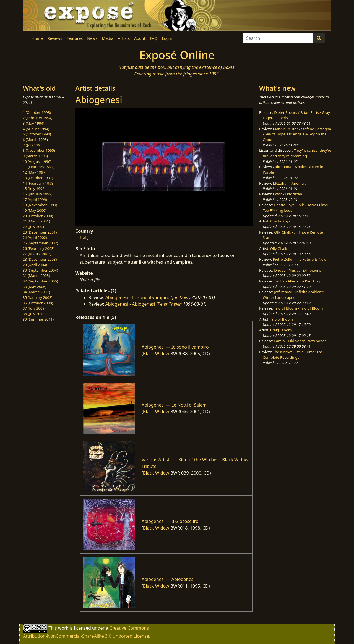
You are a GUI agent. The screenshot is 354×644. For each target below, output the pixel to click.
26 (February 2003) (39, 248)
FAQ (154, 38)
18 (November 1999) (40, 205)
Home (37, 38)
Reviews (55, 38)
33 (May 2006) (35, 287)
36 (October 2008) (38, 303)
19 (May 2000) (35, 210)
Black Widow (156, 354)
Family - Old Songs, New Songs (300, 341)
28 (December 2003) (40, 259)
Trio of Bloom (282, 319)
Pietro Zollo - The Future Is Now (300, 259)
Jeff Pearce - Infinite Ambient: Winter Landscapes (293, 295)
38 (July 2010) (34, 314)
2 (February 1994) (37, 118)
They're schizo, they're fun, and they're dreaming (297, 153)
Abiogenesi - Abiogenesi (130, 304)
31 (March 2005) (36, 276)
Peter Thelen (170, 304)
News (92, 38)
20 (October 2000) (38, 216)
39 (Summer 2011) (38, 319)
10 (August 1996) (37, 161)
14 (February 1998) (39, 183)
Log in (167, 38)
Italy (84, 238)
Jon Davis (181, 297)
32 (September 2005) (40, 281)
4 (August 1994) (36, 129)
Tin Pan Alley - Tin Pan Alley (297, 281)
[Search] (278, 38)
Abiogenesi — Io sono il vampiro (175, 347)
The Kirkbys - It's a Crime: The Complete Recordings (293, 355)
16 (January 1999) (37, 194)
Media (108, 38)
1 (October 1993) (37, 112)
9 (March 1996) (35, 156)
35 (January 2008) (37, 297)
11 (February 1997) (39, 167)
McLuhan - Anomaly (290, 183)
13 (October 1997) (38, 178)
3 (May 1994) (33, 123)
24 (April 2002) (35, 237)
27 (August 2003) (37, 254)
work (63, 628)
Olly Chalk (279, 248)
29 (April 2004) (35, 265)
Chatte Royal (281, 221)
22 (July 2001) (34, 227)
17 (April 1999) (35, 200)
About (140, 38)
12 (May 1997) (35, 172)
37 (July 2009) (34, 308)
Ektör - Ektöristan (288, 194)
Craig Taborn (281, 330)
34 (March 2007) (36, 292)
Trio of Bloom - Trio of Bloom (298, 308)
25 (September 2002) (40, 243)
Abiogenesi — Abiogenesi (168, 579)
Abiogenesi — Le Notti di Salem (174, 405)
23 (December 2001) (40, 232)
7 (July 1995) (33, 145)
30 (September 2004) (40, 270)
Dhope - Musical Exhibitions (298, 270)
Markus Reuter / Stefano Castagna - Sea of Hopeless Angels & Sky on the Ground (297, 134)
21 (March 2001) (36, 221)
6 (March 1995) (35, 140)
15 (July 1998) (34, 189)
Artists (124, 38)
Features (75, 38)
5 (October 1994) (37, 134)
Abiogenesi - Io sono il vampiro (137, 297)
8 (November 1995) (39, 150)
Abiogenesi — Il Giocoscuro (170, 521)
